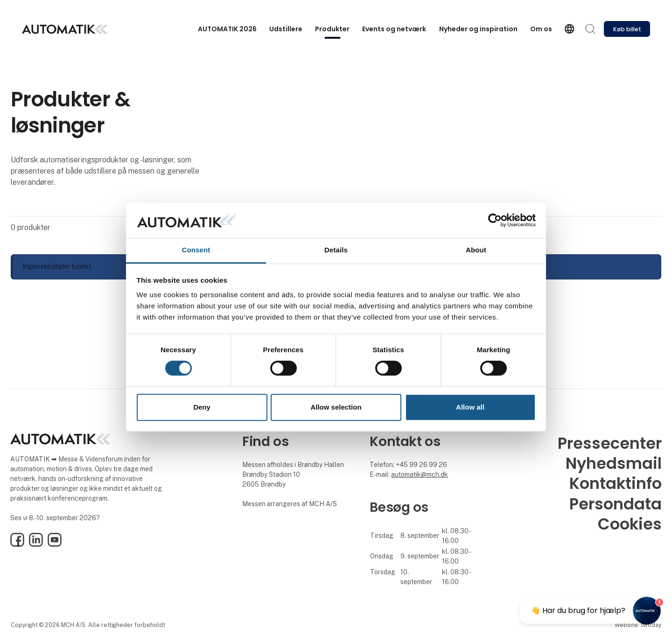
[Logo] (65, 29)
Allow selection (336, 407)
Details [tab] (336, 250)
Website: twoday (638, 625)
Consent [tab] (196, 250)
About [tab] (476, 250)
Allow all (470, 407)
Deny (202, 407)
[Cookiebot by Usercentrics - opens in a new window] (495, 220)
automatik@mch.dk (420, 474)
